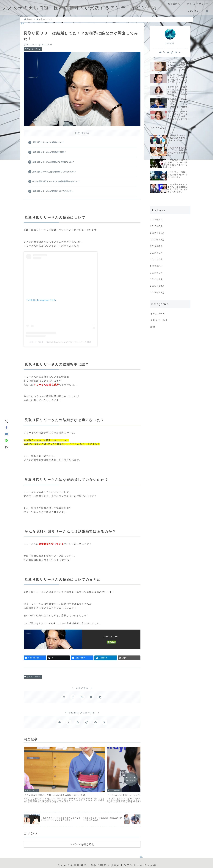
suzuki (170, 43)
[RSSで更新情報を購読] (104, 726)
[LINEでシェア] (6, 441)
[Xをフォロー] (69, 726)
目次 (78, 133)
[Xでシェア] (6, 421)
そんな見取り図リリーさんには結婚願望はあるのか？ (57, 184)
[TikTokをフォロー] (87, 726)
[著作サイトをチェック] (60, 726)
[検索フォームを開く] (207, 11)
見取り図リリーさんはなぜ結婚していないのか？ (55, 174)
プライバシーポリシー (105, 851)
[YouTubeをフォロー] (78, 726)
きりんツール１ (33, 680)
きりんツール (44, 627)
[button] (6, 447)
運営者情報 (84, 851)
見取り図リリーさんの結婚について (49, 143)
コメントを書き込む (82, 823)
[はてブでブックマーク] (6, 434)
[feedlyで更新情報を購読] (95, 726)
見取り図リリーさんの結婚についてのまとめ (53, 194)
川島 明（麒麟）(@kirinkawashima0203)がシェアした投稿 (61, 346)
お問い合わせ (128, 851)
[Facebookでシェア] (6, 427)
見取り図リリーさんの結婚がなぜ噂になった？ (54, 163)
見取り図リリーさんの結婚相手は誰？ (50, 153)
